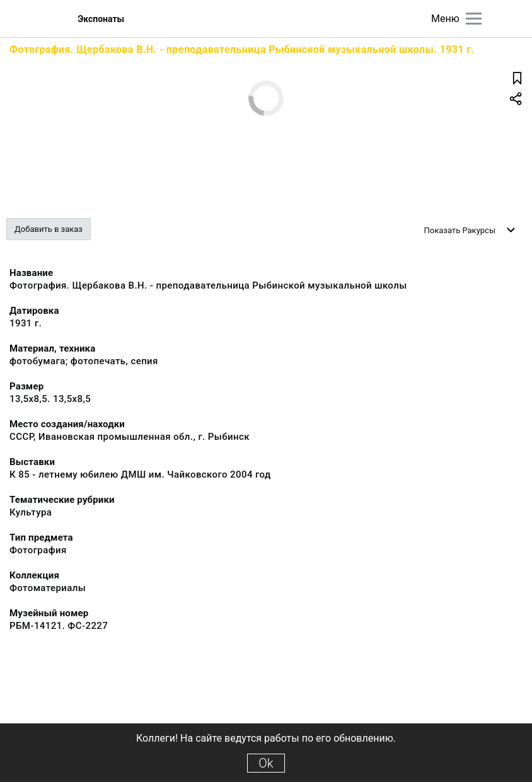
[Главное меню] (474, 19)
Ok (266, 763)
